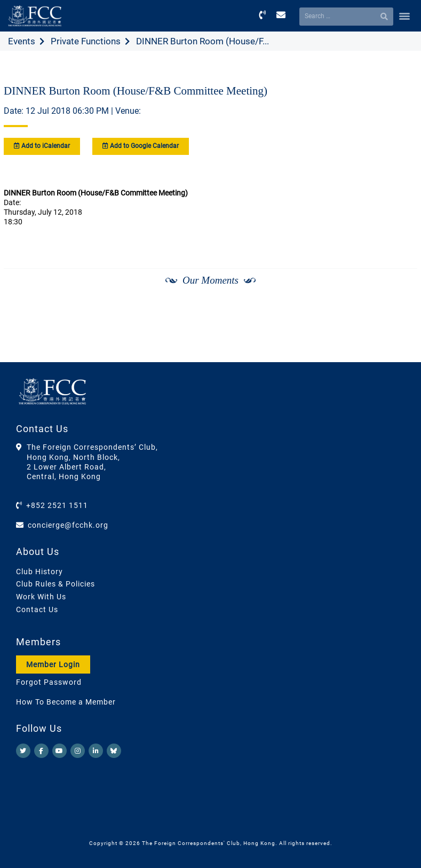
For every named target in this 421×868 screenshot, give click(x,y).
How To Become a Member (66, 702)
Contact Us (37, 609)
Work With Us (41, 597)
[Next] (398, 309)
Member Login (53, 664)
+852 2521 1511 (57, 505)
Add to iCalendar (42, 146)
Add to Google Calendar (141, 146)
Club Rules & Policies (55, 584)
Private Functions (86, 41)
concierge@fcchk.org (68, 525)
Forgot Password (49, 682)
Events (22, 41)
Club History (39, 572)
